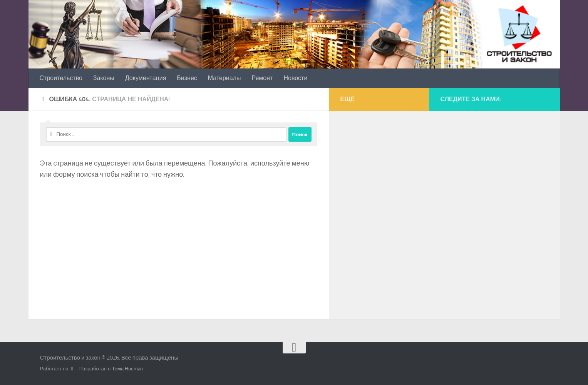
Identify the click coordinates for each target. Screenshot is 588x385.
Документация (146, 78)
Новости (295, 78)
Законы (104, 78)
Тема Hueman (127, 369)
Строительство (61, 78)
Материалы (224, 78)
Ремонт (262, 78)
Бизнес (187, 78)
